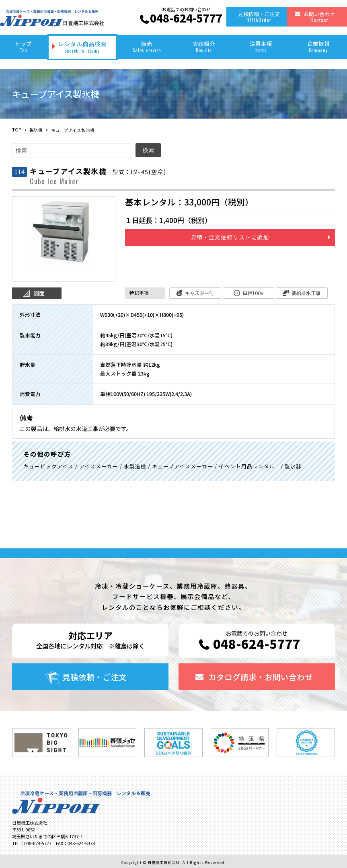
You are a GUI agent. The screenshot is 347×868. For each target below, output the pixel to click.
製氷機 (36, 130)
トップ (24, 47)
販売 (146, 47)
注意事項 (261, 47)
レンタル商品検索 (83, 47)
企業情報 (318, 47)
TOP (17, 130)
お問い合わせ (319, 17)
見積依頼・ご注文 (259, 17)
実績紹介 (204, 47)
